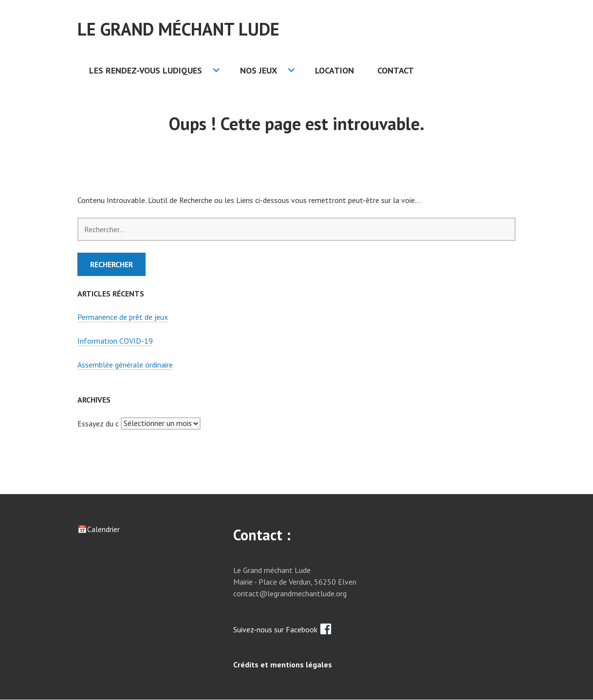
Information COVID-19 (115, 341)
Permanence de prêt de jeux (123, 317)
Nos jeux (259, 70)
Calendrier (103, 529)
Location (334, 70)
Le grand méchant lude (178, 29)
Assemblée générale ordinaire (125, 365)
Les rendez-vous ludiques (146, 70)
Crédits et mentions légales (283, 664)
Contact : (262, 535)
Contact (396, 70)
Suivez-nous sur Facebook (283, 629)
